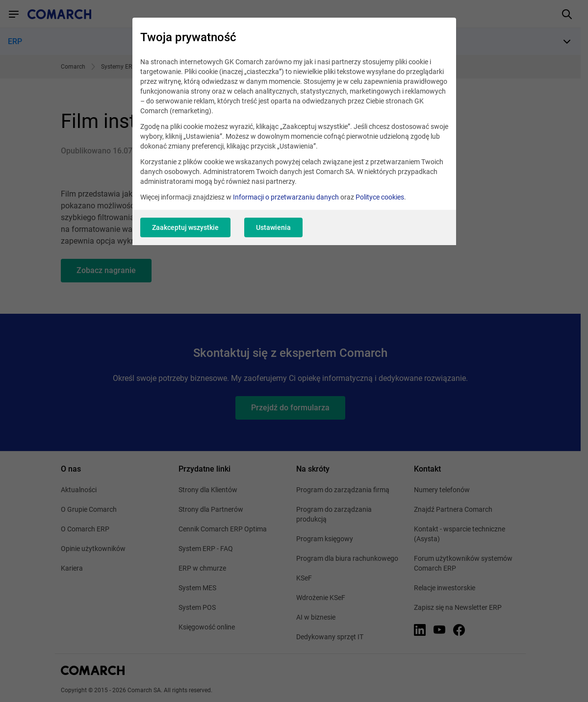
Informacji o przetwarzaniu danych (286, 197)
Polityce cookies (380, 197)
